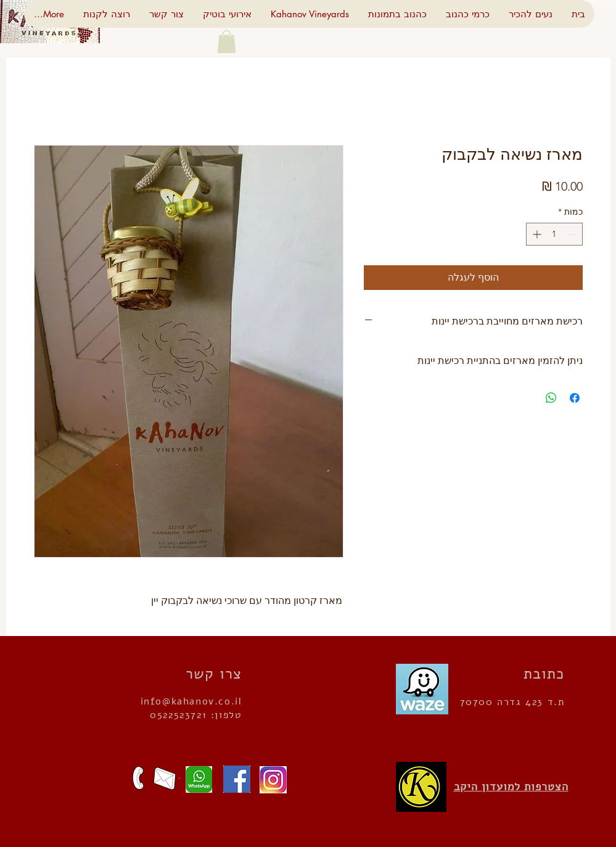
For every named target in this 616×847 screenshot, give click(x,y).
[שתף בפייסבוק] (575, 398)
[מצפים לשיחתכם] (138, 778)
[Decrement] (573, 234)
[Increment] (536, 234)
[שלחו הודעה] (195, 779)
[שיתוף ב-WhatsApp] (551, 398)
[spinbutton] (554, 234)
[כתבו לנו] (165, 779)
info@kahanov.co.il (191, 701)
